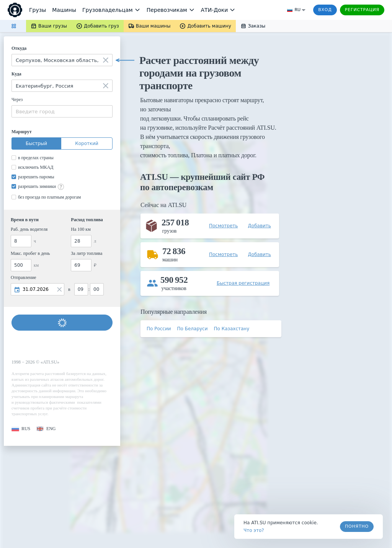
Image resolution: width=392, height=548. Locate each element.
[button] (21, 429)
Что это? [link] (254, 530)
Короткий (87, 144)
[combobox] (62, 60)
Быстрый (36, 144)
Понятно (357, 526)
